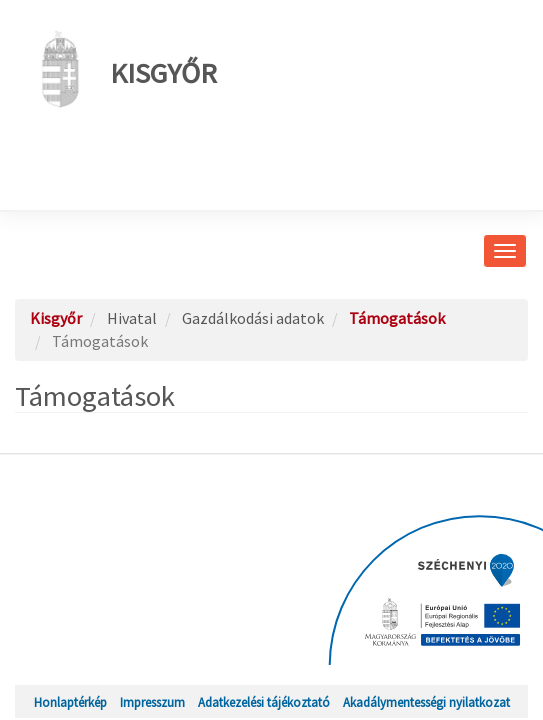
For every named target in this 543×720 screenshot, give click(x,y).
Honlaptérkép (70, 702)
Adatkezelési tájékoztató (264, 702)
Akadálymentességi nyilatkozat (426, 702)
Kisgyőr (123, 69)
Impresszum (152, 702)
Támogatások (397, 318)
